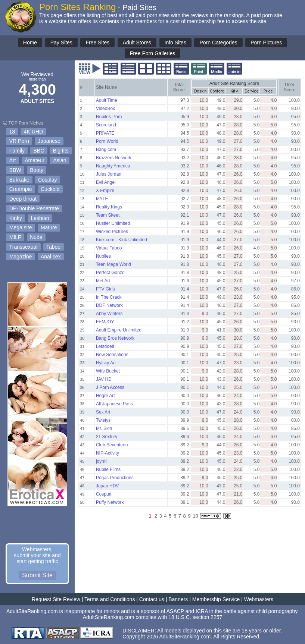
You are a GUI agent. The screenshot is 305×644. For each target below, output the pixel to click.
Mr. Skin (104, 428)
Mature (49, 227)
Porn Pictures (266, 43)
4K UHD (33, 132)
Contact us (152, 599)
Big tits (61, 151)
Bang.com (106, 150)
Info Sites (175, 43)
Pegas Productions (115, 478)
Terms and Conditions (110, 599)
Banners (178, 599)
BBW (15, 170)
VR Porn (19, 141)
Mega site (21, 227)
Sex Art (103, 412)
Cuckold (50, 189)
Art (13, 160)
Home (30, 43)
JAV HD (104, 379)
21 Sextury (107, 437)
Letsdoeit (105, 346)
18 (12, 132)
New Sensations (112, 355)
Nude (36, 237)
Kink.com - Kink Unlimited (122, 240)
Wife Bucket (108, 371)
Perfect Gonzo (110, 273)
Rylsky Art (106, 363)
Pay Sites (61, 43)
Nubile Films (108, 469)
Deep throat (23, 199)
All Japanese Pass (114, 404)
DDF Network (109, 305)
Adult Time (107, 100)
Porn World (107, 141)
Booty (37, 170)
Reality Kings (109, 207)
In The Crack (109, 297)
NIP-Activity (108, 453)
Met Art (103, 281)
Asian (60, 160)
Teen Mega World (113, 264)
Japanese (49, 141)
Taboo (53, 247)
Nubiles (103, 256)
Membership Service (216, 599)
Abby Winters (109, 314)
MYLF (102, 199)
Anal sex (51, 257)
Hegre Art (105, 396)
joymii (102, 461)
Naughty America (113, 166)
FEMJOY (105, 322)
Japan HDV (107, 486)
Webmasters (259, 599)
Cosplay (48, 180)
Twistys (103, 420)
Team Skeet (108, 215)
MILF (15, 237)
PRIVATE (105, 133)
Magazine (21, 257)
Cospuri (104, 494)
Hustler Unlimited (113, 223)
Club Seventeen (112, 445)
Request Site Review (56, 599)
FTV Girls (105, 289)
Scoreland (106, 125)
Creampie (21, 189)
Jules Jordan (109, 174)
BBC (39, 151)
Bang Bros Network (115, 338)
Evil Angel (106, 182)
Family (17, 151)
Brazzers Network (114, 158)
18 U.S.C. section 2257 (195, 617)
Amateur (35, 160)
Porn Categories (218, 43)
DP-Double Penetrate (34, 208)
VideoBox (105, 109)
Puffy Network (110, 502)
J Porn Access (110, 387)
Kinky (16, 218)
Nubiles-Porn (109, 117)
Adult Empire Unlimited (119, 330)
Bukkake (19, 180)
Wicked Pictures (112, 232)
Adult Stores (137, 43)
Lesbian (40, 218)
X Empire (105, 191)
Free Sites (97, 43)
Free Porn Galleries (152, 53)
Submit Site (37, 575)
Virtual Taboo (109, 248)
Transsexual (24, 247)
